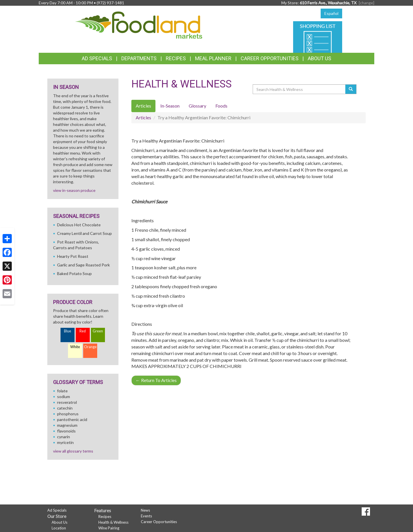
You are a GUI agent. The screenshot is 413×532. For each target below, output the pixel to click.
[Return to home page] (139, 25)
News (145, 510)
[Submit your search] (351, 89)
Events (146, 516)
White (75, 347)
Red (83, 331)
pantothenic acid (72, 419)
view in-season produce (74, 190)
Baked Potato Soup (74, 273)
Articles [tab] (143, 106)
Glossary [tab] (197, 106)
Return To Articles (156, 380)
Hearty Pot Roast (73, 256)
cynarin (64, 437)
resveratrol (67, 402)
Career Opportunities (270, 58)
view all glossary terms (73, 451)
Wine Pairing (109, 528)
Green (98, 331)
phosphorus (68, 414)
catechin (65, 408)
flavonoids (66, 431)
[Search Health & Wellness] (299, 89)
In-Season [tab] (170, 106)
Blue (68, 331)
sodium (64, 396)
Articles (143, 117)
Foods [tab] (221, 106)
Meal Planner (213, 58)
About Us (320, 58)
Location (59, 528)
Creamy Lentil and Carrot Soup (84, 233)
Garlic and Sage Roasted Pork (83, 265)
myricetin (65, 442)
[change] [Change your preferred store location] (367, 3)
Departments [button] (139, 58)
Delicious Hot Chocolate (79, 225)
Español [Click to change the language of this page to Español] (331, 13)
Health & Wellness (113, 522)
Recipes (176, 58)
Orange (90, 347)
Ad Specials (97, 58)
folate (62, 391)
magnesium (67, 425)
